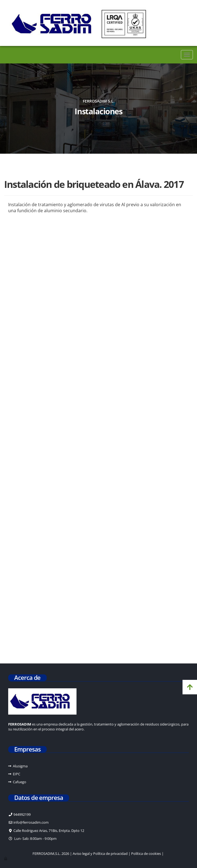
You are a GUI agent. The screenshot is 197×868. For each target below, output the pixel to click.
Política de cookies (146, 854)
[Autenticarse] (6, 858)
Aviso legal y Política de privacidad (100, 854)
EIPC (17, 774)
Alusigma (20, 766)
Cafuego (20, 782)
